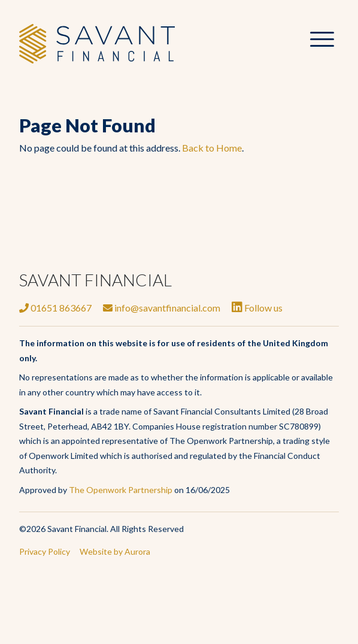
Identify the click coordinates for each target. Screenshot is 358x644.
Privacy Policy (45, 551)
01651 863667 (55, 308)
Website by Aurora (115, 551)
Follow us (257, 308)
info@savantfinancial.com (162, 308)
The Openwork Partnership (121, 490)
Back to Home (212, 148)
